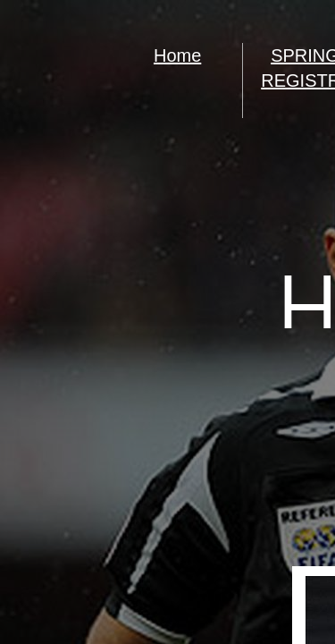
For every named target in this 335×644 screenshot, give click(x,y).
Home (177, 55)
